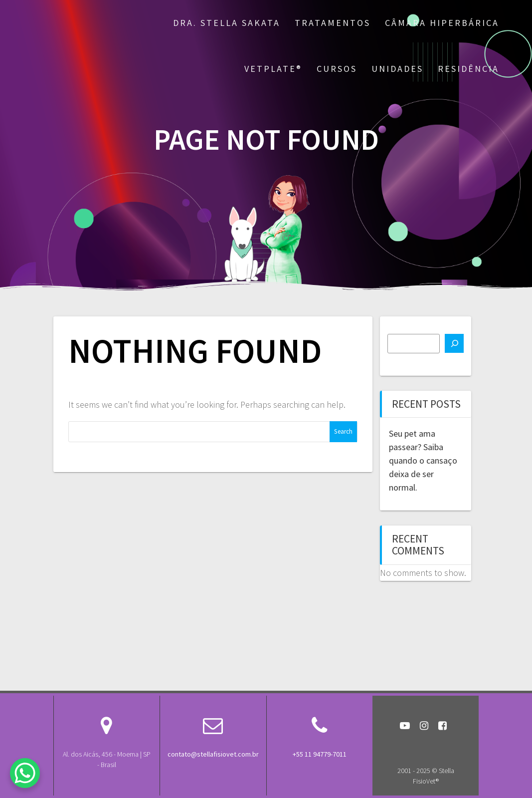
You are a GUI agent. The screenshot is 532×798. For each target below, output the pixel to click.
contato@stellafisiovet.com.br (213, 754)
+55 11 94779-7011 (320, 754)
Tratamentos (333, 23)
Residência (468, 69)
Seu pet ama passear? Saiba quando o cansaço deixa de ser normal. (423, 460)
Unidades (397, 69)
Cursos (337, 69)
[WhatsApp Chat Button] (25, 773)
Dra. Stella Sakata (227, 23)
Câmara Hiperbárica (442, 23)
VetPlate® (273, 69)
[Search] (454, 343)
